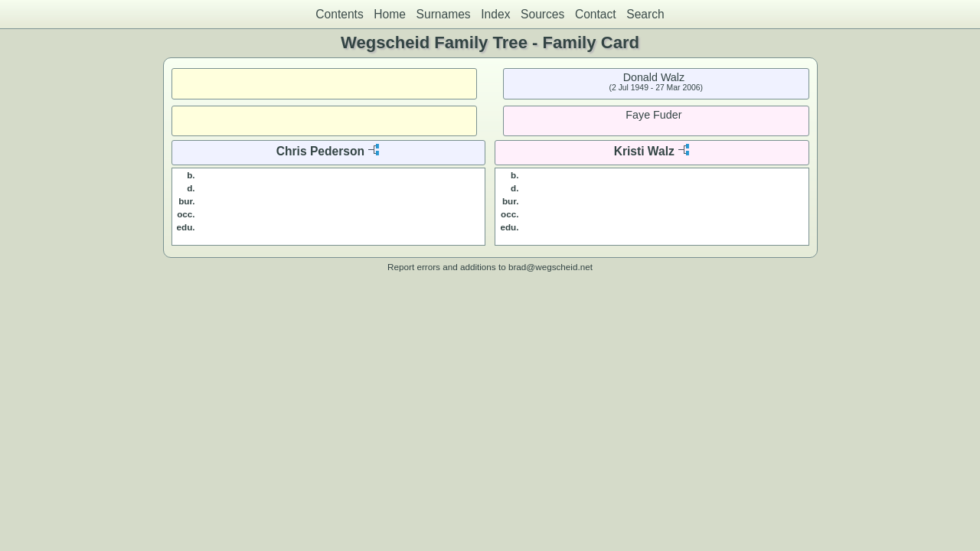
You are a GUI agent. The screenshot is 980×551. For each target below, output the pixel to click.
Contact (596, 14)
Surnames (444, 14)
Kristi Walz (644, 151)
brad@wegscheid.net (550, 267)
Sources (542, 14)
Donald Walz (654, 77)
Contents (339, 14)
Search (645, 14)
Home (390, 14)
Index (495, 14)
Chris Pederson (320, 151)
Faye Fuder (653, 115)
